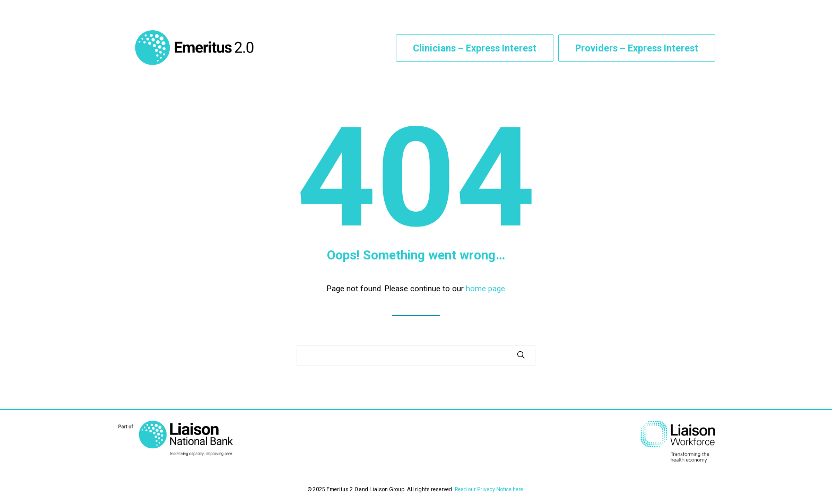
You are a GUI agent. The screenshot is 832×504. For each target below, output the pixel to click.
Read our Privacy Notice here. (490, 489)
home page (486, 294)
